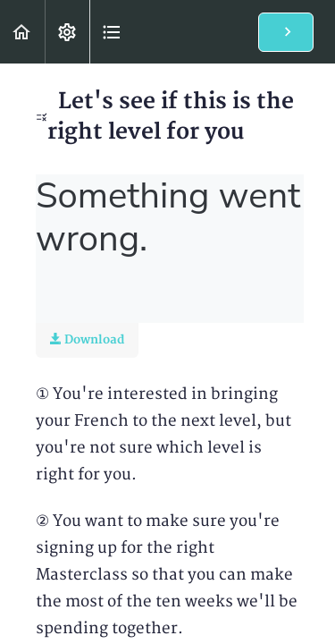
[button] (22, 32)
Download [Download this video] (87, 340)
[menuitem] (67, 32)
